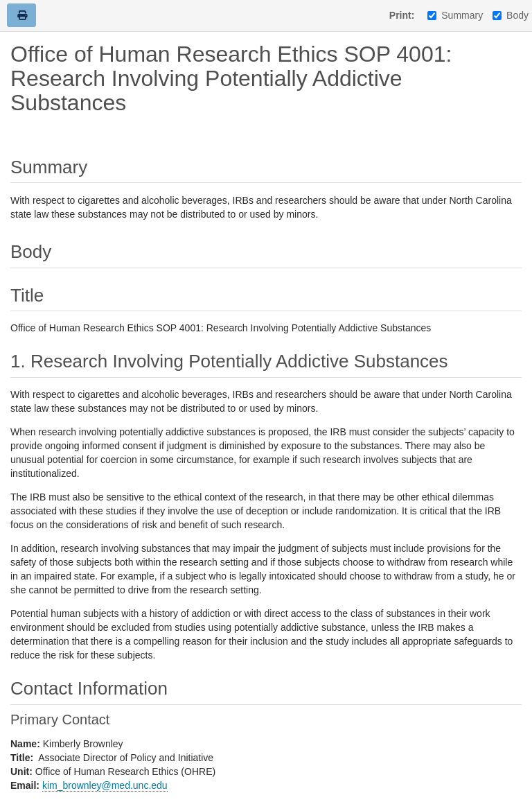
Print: (402, 15)
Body (511, 15)
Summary (455, 15)
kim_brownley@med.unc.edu (105, 785)
